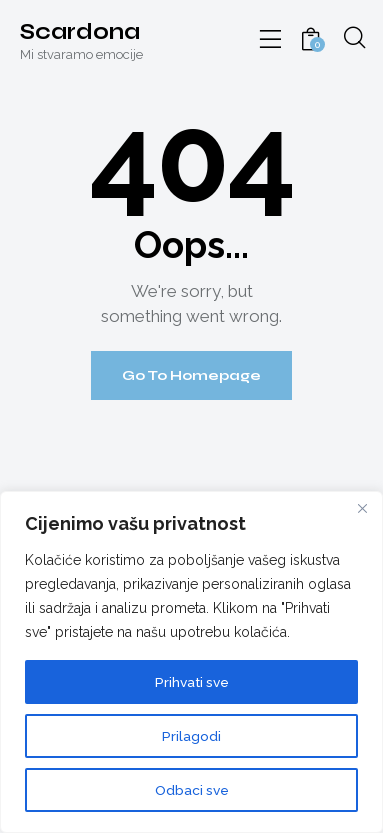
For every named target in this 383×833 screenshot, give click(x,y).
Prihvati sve (192, 682)
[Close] (362, 508)
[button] (271, 40)
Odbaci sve (192, 790)
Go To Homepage (191, 375)
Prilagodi (191, 736)
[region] (191, 662)
